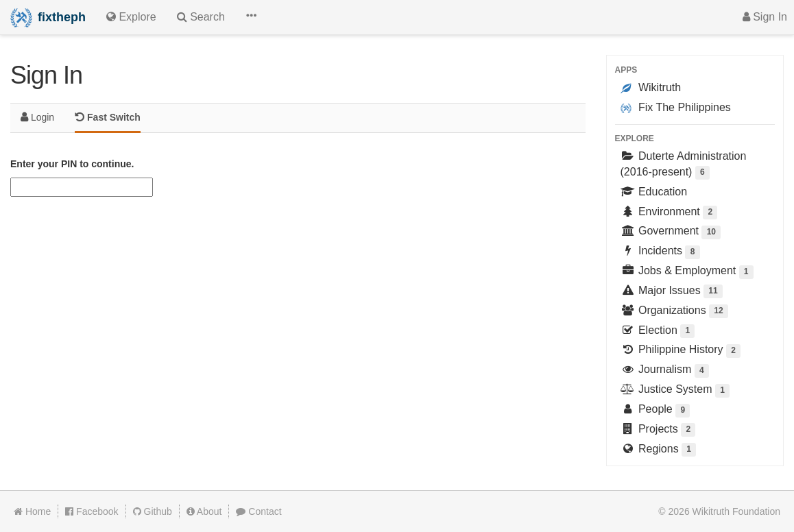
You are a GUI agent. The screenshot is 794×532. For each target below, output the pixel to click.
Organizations (674, 312)
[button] (251, 17)
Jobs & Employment (687, 272)
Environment (669, 213)
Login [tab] (37, 117)
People (655, 410)
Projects (658, 430)
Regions (659, 450)
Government (671, 232)
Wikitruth (651, 88)
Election (658, 331)
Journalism (665, 371)
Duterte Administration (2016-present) (684, 165)
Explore (635, 138)
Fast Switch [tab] (108, 117)
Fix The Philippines (676, 108)
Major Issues (672, 292)
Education (654, 192)
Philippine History (681, 351)
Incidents (660, 252)
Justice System (675, 390)
